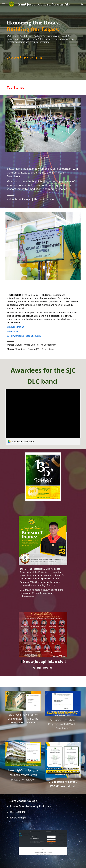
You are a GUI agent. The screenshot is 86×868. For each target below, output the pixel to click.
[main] (43, 33)
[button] (4, 4)
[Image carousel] (43, 128)
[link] (43, 417)
